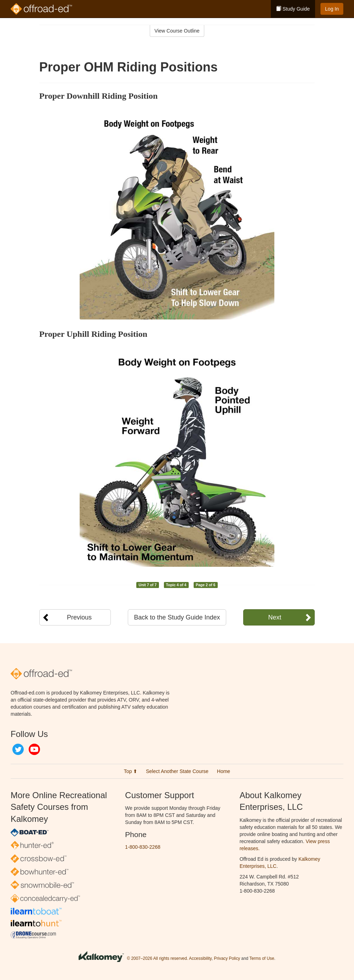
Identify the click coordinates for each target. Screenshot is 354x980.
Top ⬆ (131, 771)
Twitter (18, 749)
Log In (332, 9)
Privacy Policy (227, 958)
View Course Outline (177, 31)
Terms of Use (262, 958)
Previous (79, 617)
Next (275, 617)
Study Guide (293, 9)
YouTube (34, 749)
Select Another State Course (177, 771)
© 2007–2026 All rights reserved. (157, 958)
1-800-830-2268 (143, 847)
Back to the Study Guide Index (177, 617)
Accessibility (200, 958)
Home (224, 771)
